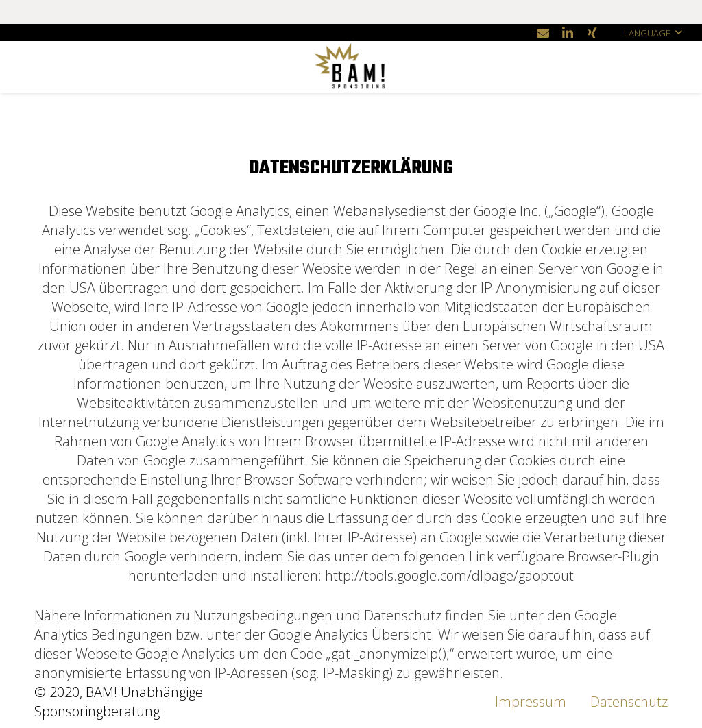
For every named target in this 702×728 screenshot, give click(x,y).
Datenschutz (629, 702)
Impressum (531, 702)
